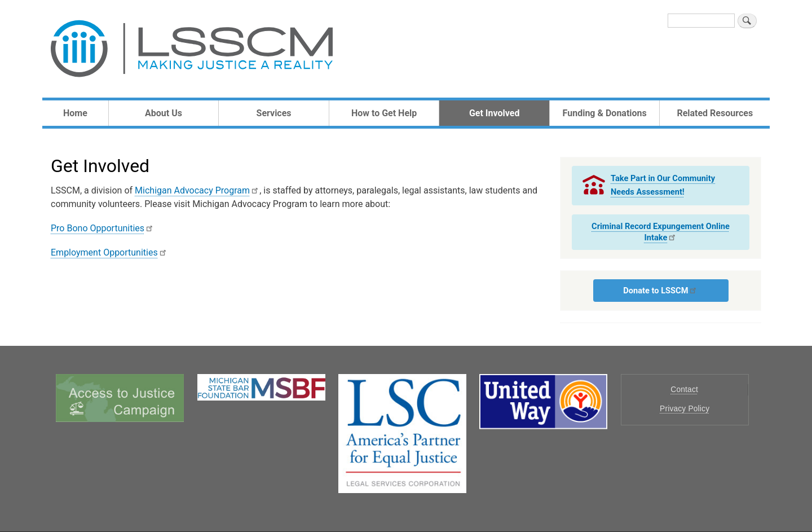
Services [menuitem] (274, 113)
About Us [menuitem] (164, 113)
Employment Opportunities (109, 252)
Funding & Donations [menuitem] (605, 113)
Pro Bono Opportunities (102, 228)
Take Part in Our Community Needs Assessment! (663, 185)
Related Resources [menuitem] (715, 113)
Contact (684, 390)
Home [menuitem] (75, 113)
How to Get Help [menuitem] (384, 113)
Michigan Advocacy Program (197, 190)
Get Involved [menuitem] (494, 113)
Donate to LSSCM (660, 291)
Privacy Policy (685, 409)
